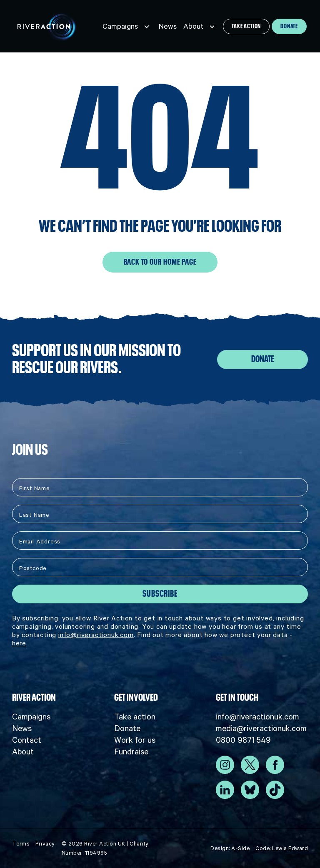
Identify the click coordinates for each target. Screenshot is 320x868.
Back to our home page (160, 262)
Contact (27, 740)
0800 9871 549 (243, 740)
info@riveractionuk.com (96, 635)
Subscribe (160, 594)
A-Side (240, 848)
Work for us (135, 740)
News (168, 26)
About (193, 26)
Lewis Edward (290, 848)
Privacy (45, 844)
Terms (21, 844)
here (19, 643)
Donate (289, 26)
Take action (246, 26)
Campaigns (120, 26)
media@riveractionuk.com (261, 728)
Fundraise (131, 751)
